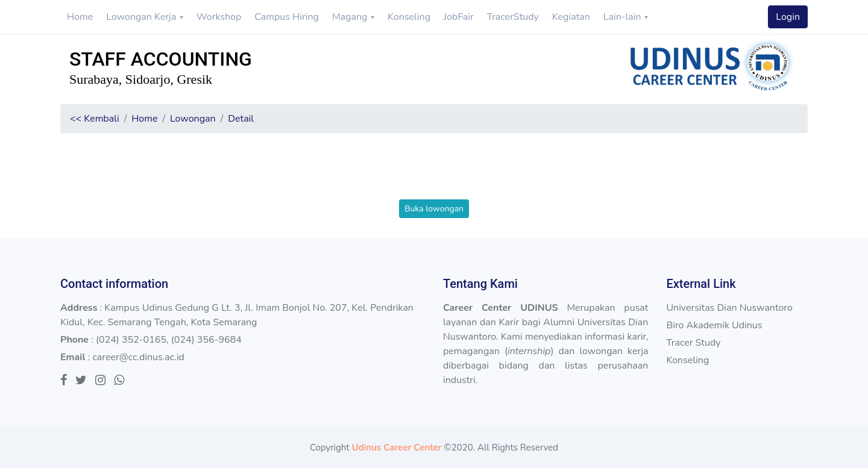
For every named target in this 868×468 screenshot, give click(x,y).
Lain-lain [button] (624, 17)
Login (788, 17)
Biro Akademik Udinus (714, 325)
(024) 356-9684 (206, 340)
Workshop (219, 17)
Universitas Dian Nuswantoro (729, 308)
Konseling (409, 17)
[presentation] (434, 176)
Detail (241, 119)
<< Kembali (95, 119)
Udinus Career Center (396, 448)
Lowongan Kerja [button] (142, 17)
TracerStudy (513, 17)
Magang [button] (351, 17)
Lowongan (193, 119)
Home (80, 17)
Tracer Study (693, 343)
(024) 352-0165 (131, 340)
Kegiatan (571, 17)
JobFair (459, 17)
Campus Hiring (287, 17)
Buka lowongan (434, 209)
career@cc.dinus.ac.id (138, 357)
